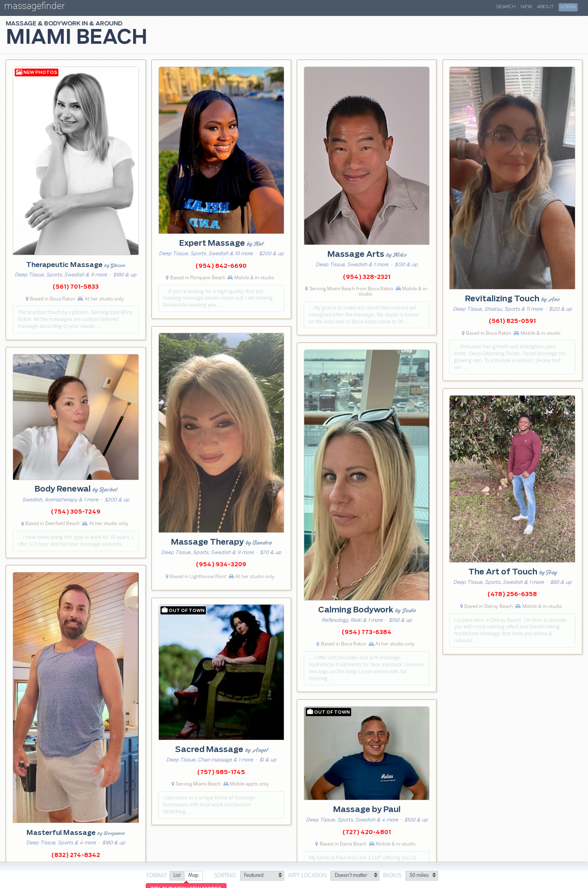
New (526, 7)
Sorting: (226, 876)
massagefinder (34, 8)
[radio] (177, 876)
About (545, 7)
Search (506, 7)
